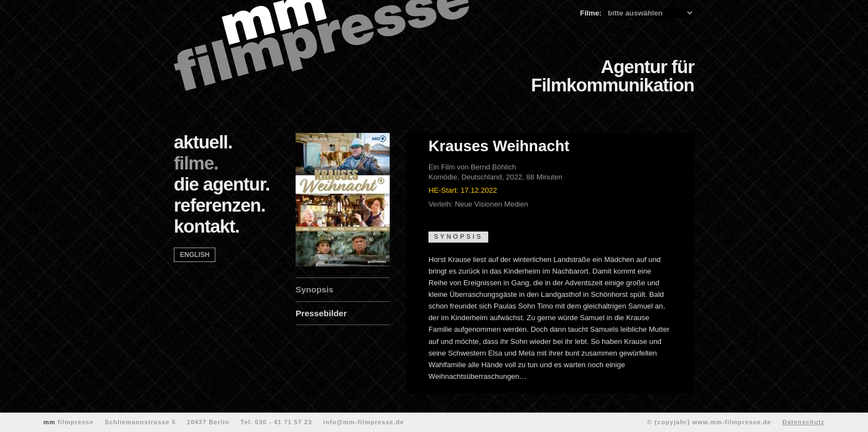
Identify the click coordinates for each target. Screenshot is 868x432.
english (195, 255)
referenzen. (219, 205)
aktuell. (203, 142)
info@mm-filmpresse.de (364, 422)
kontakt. (207, 226)
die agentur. (222, 184)
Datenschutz (803, 422)
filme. (196, 163)
